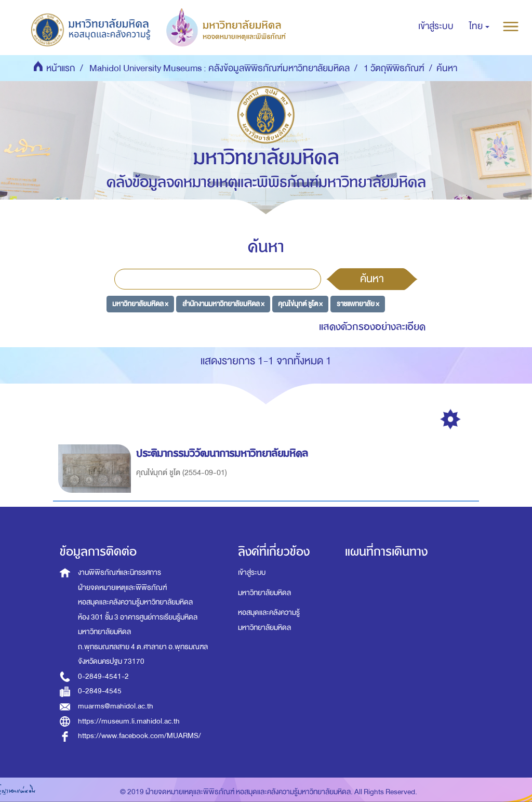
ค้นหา (372, 279)
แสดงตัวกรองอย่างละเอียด (372, 327)
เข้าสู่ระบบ (252, 573)
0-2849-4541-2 (103, 676)
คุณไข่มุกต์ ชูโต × (300, 304)
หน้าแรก (61, 68)
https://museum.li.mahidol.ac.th (129, 721)
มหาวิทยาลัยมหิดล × (140, 304)
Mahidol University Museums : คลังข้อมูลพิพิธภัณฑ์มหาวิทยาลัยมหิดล (220, 68)
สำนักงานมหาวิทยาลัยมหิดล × (223, 304)
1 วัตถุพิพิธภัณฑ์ (394, 68)
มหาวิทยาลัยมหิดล (264, 593)
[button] (479, 27)
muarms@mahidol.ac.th (116, 706)
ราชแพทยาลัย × (358, 304)
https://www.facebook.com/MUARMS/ (139, 736)
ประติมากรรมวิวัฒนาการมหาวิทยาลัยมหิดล (224, 453)
